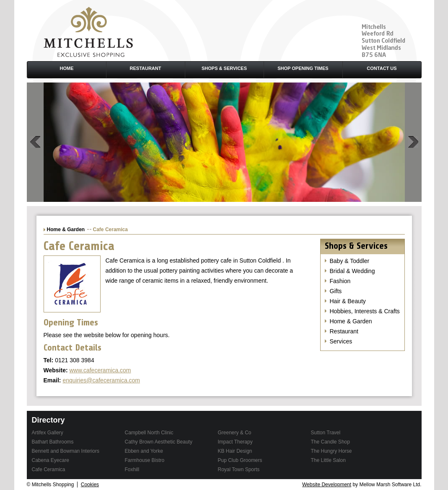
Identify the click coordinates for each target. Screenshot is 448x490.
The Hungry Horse (331, 451)
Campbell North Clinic (149, 433)
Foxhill (132, 469)
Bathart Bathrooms (53, 442)
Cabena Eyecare (50, 460)
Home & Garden (66, 230)
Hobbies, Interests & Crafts (365, 311)
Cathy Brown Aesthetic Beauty (159, 442)
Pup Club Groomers (240, 460)
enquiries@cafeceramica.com (101, 380)
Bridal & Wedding (352, 271)
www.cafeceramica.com (100, 370)
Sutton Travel (326, 433)
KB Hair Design (235, 451)
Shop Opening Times (303, 68)
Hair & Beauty (348, 301)
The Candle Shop (330, 442)
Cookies (90, 485)
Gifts (336, 291)
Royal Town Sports (239, 469)
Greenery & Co (235, 433)
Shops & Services (224, 68)
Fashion (340, 281)
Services (341, 341)
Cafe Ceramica (49, 469)
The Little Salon (328, 460)
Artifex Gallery (48, 433)
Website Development (327, 485)
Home (67, 68)
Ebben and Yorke (144, 451)
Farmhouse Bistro (145, 460)
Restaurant (146, 68)
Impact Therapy (235, 442)
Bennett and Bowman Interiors (66, 451)
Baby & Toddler (350, 261)
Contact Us (382, 68)
